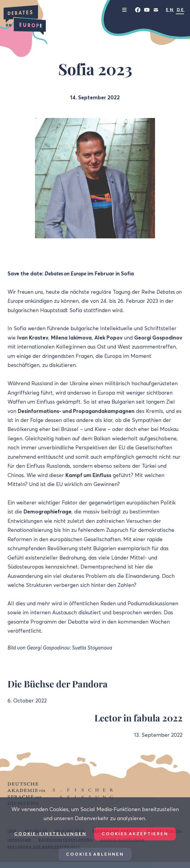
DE (181, 10)
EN (170, 10)
